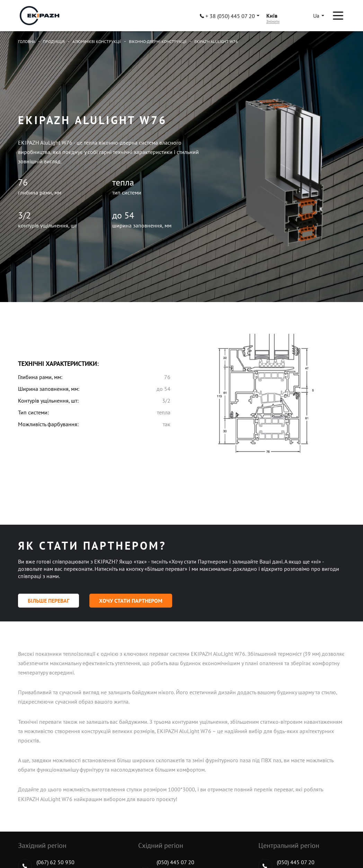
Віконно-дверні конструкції (158, 41)
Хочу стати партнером (131, 601)
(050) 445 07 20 (175, 862)
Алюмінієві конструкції (97, 41)
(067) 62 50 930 (55, 862)
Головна (27, 41)
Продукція (54, 41)
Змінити (273, 22)
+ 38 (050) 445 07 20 (227, 16)
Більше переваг (48, 601)
